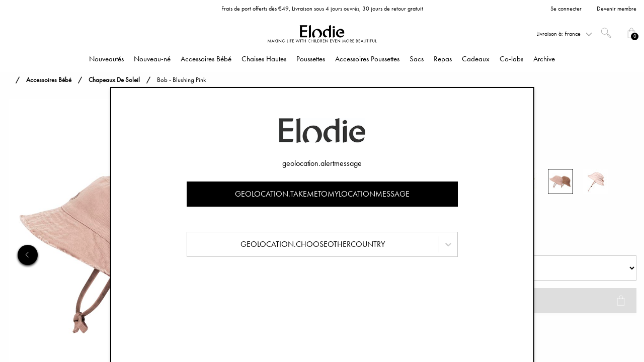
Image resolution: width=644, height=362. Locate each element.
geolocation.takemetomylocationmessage (322, 194)
